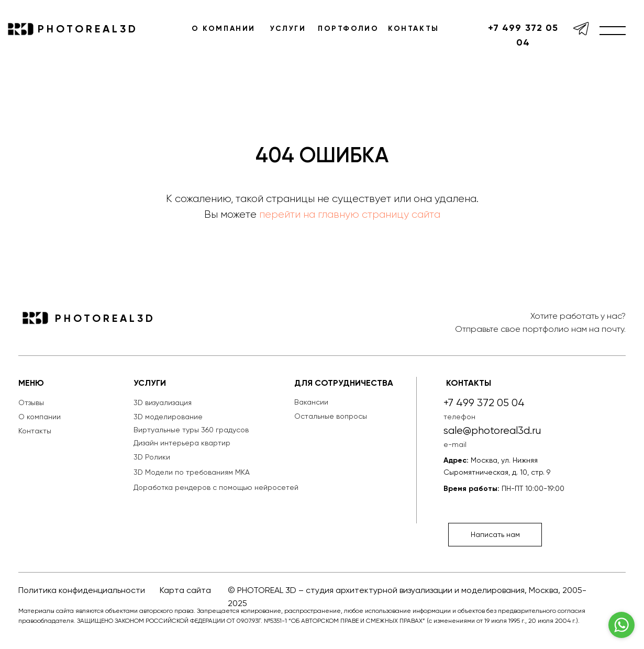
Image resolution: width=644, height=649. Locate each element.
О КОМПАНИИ (224, 29)
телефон (459, 417)
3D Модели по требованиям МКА (192, 472)
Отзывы (31, 402)
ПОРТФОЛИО (348, 29)
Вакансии (311, 402)
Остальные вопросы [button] (331, 416)
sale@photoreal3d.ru (492, 430)
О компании (40, 417)
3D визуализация (163, 402)
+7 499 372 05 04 (523, 35)
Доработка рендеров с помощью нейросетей (216, 487)
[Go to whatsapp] (621, 625)
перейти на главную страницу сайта (350, 214)
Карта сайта (185, 590)
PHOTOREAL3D (88, 29)
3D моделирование (168, 417)
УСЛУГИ (288, 29)
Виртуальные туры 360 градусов (191, 430)
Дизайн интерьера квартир (182, 443)
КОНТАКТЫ (414, 29)
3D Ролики (152, 457)
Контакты (35, 431)
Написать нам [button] (495, 534)
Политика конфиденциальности (82, 590)
